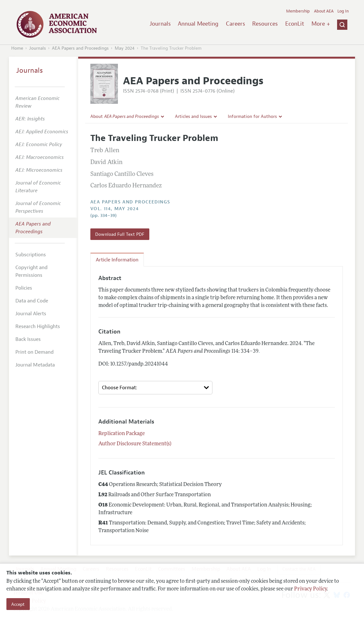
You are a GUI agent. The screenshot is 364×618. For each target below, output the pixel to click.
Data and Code (32, 301)
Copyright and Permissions (31, 271)
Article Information (117, 260)
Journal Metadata (35, 365)
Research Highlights (38, 326)
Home (17, 48)
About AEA (324, 11)
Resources (265, 24)
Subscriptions (31, 255)
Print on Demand (34, 352)
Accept (18, 604)
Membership (298, 11)
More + (321, 24)
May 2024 (125, 48)
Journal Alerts (31, 314)
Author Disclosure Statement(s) (135, 444)
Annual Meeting (198, 24)
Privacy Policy (310, 589)
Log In (343, 11)
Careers (236, 24)
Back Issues (28, 339)
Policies (24, 288)
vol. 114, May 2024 (115, 209)
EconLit (295, 24)
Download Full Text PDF (120, 234)
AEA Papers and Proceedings (80, 48)
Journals (160, 24)
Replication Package (122, 434)
